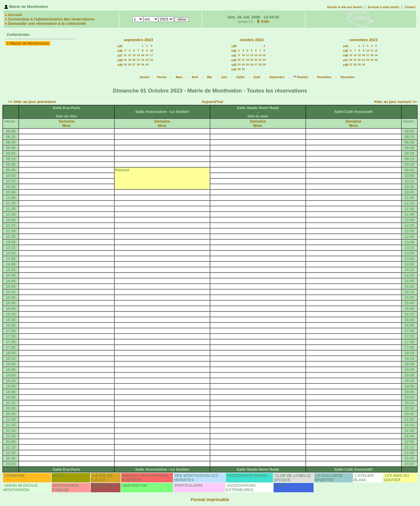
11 (125, 55)
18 (125, 60)
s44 (234, 69)
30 (147, 64)
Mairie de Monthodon (29, 43)
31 (243, 69)
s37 (120, 55)
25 (125, 64)
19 (129, 60)
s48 (346, 65)
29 (143, 64)
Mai (210, 77)
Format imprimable (210, 500)
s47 (346, 60)
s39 (120, 65)
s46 (346, 55)
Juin (224, 77)
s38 (120, 60)
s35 (120, 46)
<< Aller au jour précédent (32, 102)
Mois (66, 126)
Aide (265, 21)
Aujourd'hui (212, 102)
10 (151, 50)
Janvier (144, 77)
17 (151, 55)
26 (129, 64)
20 (134, 60)
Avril (195, 77)
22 (143, 60)
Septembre (277, 77)
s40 (234, 51)
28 (138, 64)
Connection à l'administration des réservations (51, 19)
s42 (234, 60)
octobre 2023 (252, 40)
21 (138, 60)
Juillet (240, 77)
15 (143, 55)
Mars (179, 77)
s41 (234, 55)
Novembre (324, 77)
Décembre (347, 77)
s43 (234, 65)
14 (138, 55)
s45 (346, 51)
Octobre (302, 77)
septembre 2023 (138, 40)
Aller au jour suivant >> (395, 102)
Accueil (15, 15)
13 (134, 55)
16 (147, 55)
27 (134, 64)
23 (147, 60)
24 (151, 60)
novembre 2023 (364, 40)
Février (162, 77)
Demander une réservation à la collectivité (47, 23)
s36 (120, 51)
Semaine (67, 121)
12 (129, 55)
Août (257, 77)
